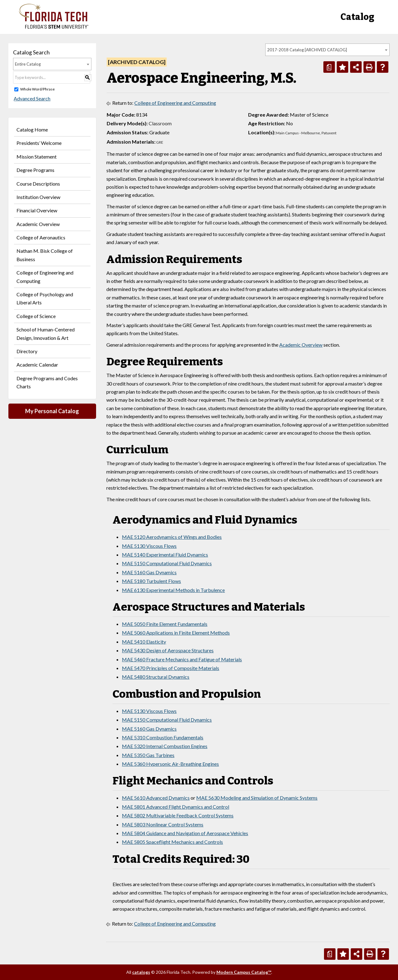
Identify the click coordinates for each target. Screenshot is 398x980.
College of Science (36, 316)
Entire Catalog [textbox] (28, 64)
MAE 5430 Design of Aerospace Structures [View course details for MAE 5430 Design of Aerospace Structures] (168, 650)
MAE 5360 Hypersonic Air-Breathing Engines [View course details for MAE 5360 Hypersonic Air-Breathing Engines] (170, 764)
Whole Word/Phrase (37, 89)
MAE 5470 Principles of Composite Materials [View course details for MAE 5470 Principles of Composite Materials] (171, 668)
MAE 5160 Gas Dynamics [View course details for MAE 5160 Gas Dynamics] (149, 572)
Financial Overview (37, 210)
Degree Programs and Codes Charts (47, 382)
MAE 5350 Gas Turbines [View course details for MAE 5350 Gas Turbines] (148, 755)
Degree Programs (35, 170)
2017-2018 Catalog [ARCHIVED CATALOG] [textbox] (307, 50)
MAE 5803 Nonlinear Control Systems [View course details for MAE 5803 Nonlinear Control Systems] (163, 824)
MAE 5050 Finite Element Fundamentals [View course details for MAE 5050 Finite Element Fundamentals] (165, 624)
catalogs (141, 972)
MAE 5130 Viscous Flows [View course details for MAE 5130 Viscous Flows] (149, 546)
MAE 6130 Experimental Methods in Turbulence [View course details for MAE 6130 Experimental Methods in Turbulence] (173, 590)
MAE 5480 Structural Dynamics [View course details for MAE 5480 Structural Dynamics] (156, 677)
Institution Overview (38, 197)
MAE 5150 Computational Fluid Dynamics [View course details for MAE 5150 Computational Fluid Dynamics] (167, 563)
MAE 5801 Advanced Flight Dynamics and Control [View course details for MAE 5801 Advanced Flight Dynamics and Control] (176, 807)
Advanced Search (31, 98)
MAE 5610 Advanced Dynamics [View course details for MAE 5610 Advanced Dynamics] (156, 798)
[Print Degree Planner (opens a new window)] (329, 67)
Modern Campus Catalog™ (244, 972)
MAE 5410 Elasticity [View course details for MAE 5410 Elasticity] (144, 642)
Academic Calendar (37, 365)
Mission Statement (37, 157)
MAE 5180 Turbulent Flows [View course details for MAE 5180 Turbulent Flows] (151, 581)
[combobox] (327, 50)
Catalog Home (32, 129)
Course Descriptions (38, 184)
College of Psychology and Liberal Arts (45, 298)
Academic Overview (38, 224)
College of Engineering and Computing (45, 277)
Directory (27, 351)
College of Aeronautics (41, 237)
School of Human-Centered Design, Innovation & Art (46, 333)
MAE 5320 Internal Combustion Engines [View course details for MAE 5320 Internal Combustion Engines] (165, 746)
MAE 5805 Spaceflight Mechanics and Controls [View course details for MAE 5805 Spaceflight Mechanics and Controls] (172, 842)
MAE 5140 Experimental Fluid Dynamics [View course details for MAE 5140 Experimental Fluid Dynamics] (165, 555)
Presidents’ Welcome (39, 143)
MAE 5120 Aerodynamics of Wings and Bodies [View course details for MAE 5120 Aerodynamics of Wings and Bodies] (172, 537)
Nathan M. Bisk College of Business (45, 255)
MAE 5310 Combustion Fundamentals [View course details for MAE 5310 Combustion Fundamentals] (163, 737)
